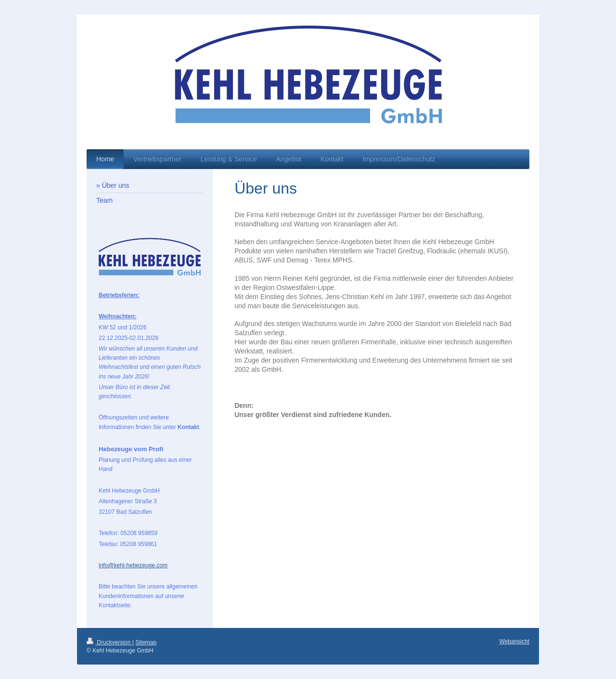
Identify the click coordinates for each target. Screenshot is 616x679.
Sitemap (146, 642)
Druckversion (109, 642)
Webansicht (514, 641)
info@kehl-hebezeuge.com (133, 565)
